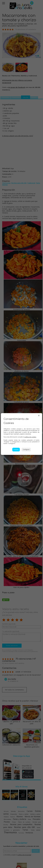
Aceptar (16, 450)
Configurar (26, 450)
